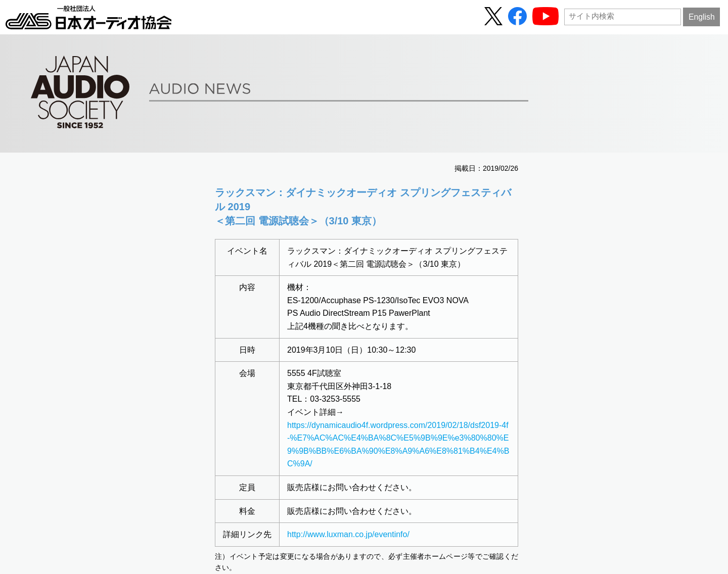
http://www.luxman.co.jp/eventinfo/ (348, 534)
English (702, 17)
